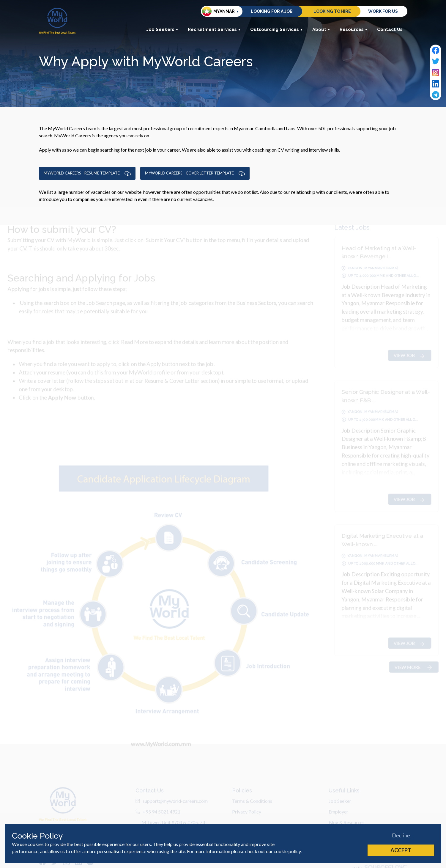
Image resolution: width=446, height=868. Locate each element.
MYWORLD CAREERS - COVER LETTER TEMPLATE (195, 173)
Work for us (383, 11)
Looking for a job (272, 11)
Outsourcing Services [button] (276, 29)
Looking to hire (332, 11)
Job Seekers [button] (162, 29)
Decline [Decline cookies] (401, 835)
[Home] (57, 21)
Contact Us (390, 29)
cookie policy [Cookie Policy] (287, 851)
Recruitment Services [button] (214, 29)
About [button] (321, 29)
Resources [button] (354, 29)
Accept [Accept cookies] (401, 850)
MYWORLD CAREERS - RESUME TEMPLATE (87, 173)
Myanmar (218, 11)
